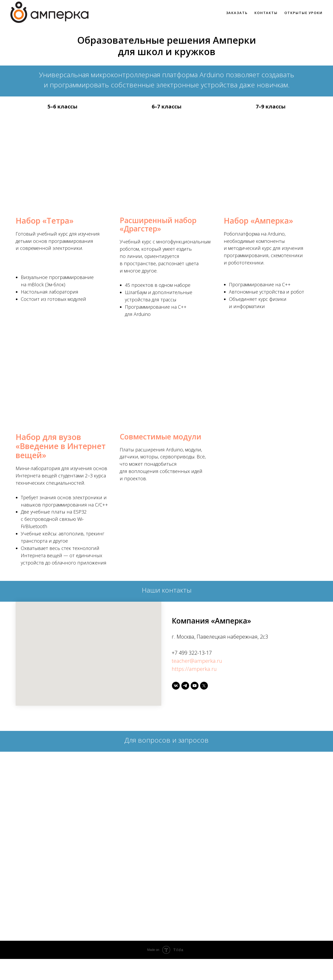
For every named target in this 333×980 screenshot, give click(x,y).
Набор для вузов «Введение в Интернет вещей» (61, 446)
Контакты (266, 13)
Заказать (237, 13)
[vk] (176, 686)
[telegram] (185, 686)
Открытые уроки (303, 13)
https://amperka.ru (194, 669)
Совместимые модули (161, 437)
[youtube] (195, 686)
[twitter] (204, 686)
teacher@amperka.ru (197, 661)
